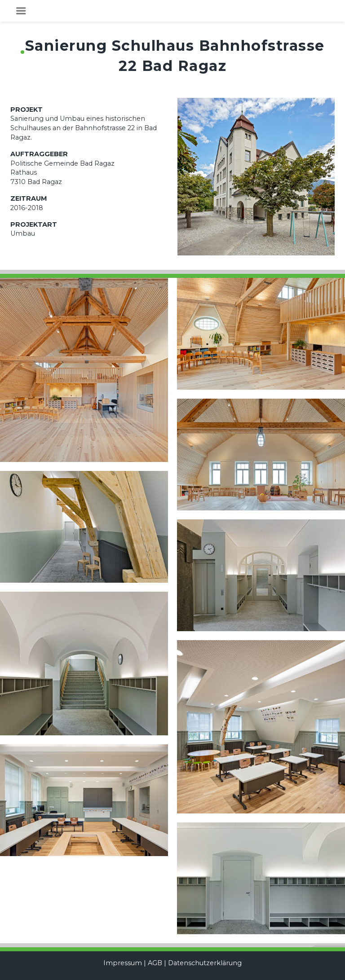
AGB (155, 963)
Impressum (123, 963)
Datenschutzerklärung (205, 963)
